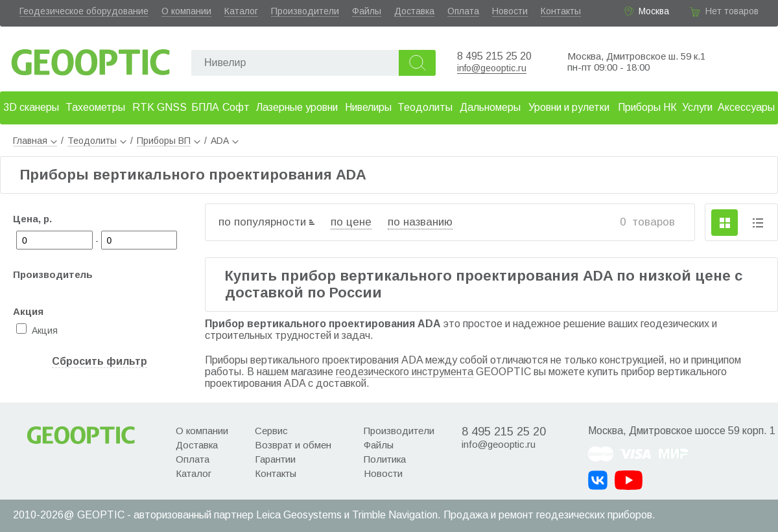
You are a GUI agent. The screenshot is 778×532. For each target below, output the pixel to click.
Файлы (367, 11)
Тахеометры (95, 107)
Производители (305, 11)
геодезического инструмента (405, 372)
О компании (186, 11)
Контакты (561, 11)
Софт (236, 107)
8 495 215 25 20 (494, 56)
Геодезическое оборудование (84, 11)
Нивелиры (368, 107)
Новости (510, 11)
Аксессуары (746, 107)
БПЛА (205, 107)
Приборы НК (647, 107)
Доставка (414, 11)
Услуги (697, 107)
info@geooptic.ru (492, 68)
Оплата (463, 11)
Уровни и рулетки (569, 107)
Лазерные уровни (297, 107)
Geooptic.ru (91, 59)
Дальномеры (490, 107)
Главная (35, 141)
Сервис (271, 431)
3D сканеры (31, 107)
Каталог (241, 11)
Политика (385, 459)
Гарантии (275, 459)
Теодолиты (425, 107)
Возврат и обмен (293, 445)
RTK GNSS (159, 107)
